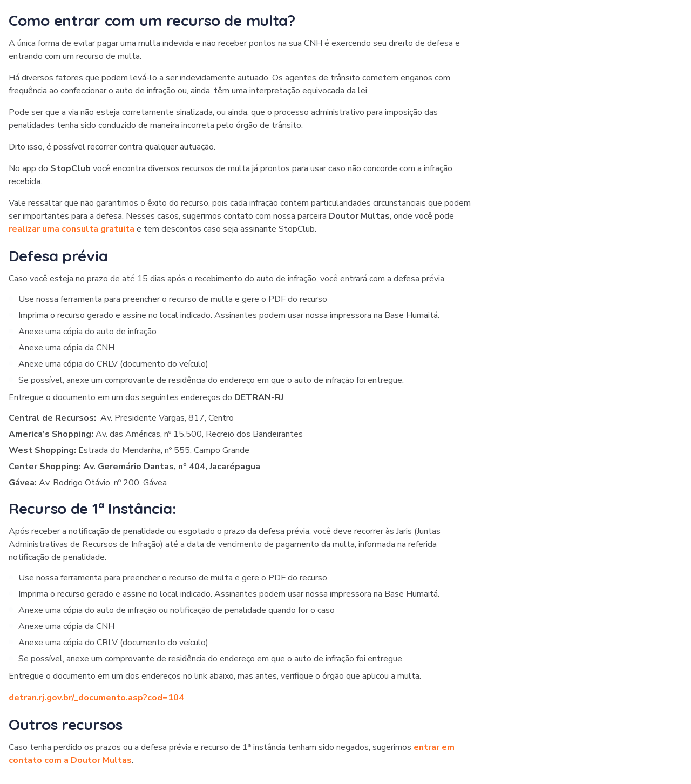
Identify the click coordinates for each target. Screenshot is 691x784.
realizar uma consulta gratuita (72, 229)
